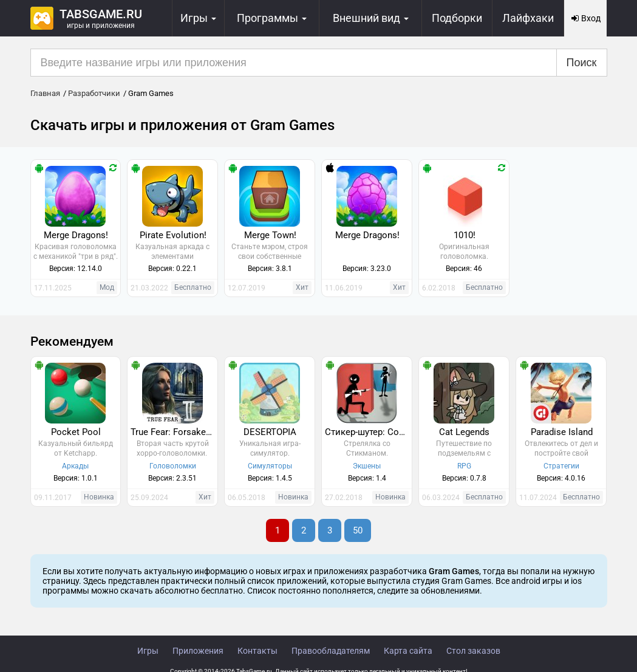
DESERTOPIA (270, 432)
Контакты (257, 651)
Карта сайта (408, 651)
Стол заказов (473, 651)
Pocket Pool (76, 432)
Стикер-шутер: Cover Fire (368, 432)
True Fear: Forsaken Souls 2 (174, 432)
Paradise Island (562, 432)
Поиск (582, 63)
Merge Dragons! (76, 235)
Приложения (198, 651)
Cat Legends (464, 432)
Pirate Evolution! (173, 235)
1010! (465, 235)
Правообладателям (331, 651)
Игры (148, 651)
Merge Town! (270, 235)
